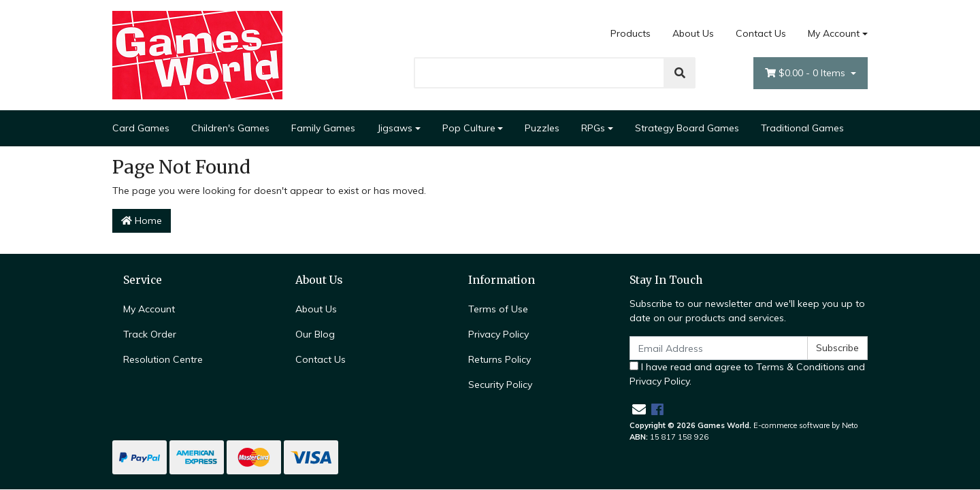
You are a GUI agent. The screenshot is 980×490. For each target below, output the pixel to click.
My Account (149, 309)
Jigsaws (395, 128)
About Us (693, 33)
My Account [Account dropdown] (834, 33)
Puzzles (542, 128)
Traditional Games (802, 128)
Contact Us (761, 33)
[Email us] (639, 409)
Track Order (150, 334)
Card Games (141, 128)
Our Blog (315, 334)
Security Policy (500, 385)
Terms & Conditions (800, 367)
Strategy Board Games (687, 128)
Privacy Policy (499, 334)
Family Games (323, 128)
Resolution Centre (163, 359)
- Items (806, 73)
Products (631, 33)
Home (142, 220)
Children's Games (230, 128)
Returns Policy (500, 359)
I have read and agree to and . (747, 374)
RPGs (593, 128)
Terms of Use (498, 309)
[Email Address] (719, 348)
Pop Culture (469, 128)
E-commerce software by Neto (806, 425)
